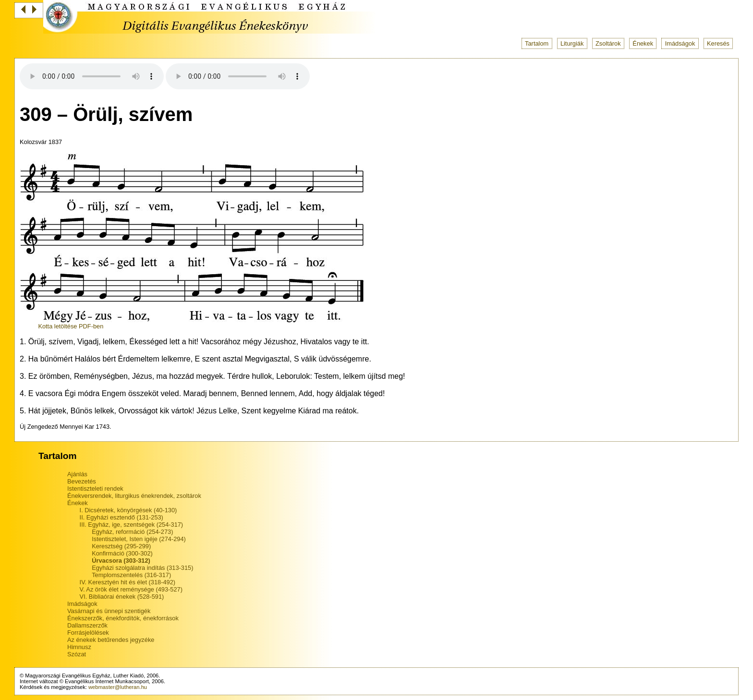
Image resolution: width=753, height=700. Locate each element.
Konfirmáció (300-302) (122, 553)
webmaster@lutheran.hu (118, 687)
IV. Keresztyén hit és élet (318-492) (128, 582)
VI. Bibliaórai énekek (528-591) (122, 597)
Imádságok (680, 43)
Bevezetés (82, 481)
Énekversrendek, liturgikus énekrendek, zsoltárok (134, 496)
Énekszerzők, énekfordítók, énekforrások (123, 618)
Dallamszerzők (87, 625)
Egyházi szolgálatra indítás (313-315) (142, 568)
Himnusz (79, 647)
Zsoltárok (608, 43)
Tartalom (537, 43)
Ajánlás (77, 474)
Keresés (718, 43)
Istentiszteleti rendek (95, 489)
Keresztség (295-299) (121, 546)
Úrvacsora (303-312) (121, 561)
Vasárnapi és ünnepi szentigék (109, 611)
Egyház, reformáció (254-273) (132, 532)
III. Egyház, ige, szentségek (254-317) (132, 525)
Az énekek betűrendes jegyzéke (111, 640)
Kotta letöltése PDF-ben (71, 326)
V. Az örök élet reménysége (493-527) (131, 589)
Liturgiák (572, 43)
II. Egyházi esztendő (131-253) (121, 517)
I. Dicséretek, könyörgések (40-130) (128, 510)
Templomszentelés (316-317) (131, 575)
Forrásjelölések (88, 633)
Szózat (77, 654)
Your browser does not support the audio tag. (92, 76)
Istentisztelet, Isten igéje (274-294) (139, 539)
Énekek (643, 43)
